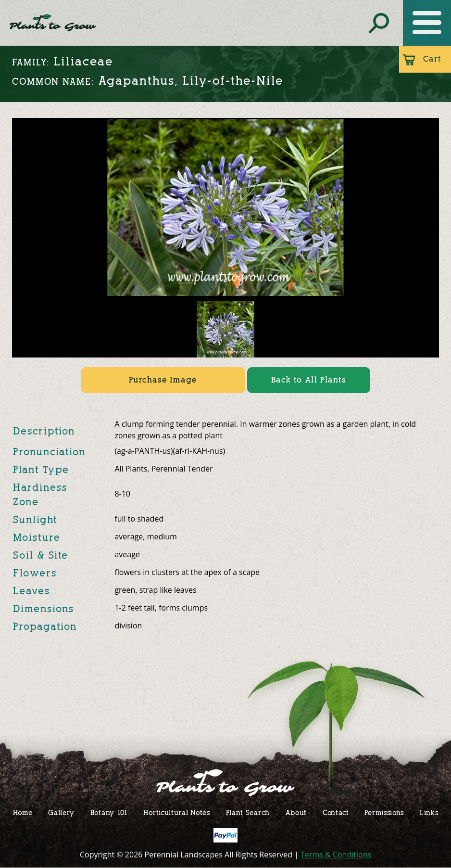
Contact (336, 812)
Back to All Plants (309, 380)
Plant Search (248, 812)
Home (23, 812)
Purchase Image (163, 380)
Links (429, 812)
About (296, 812)
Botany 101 (109, 812)
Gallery (61, 812)
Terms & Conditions (336, 855)
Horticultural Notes (176, 812)
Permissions (384, 812)
